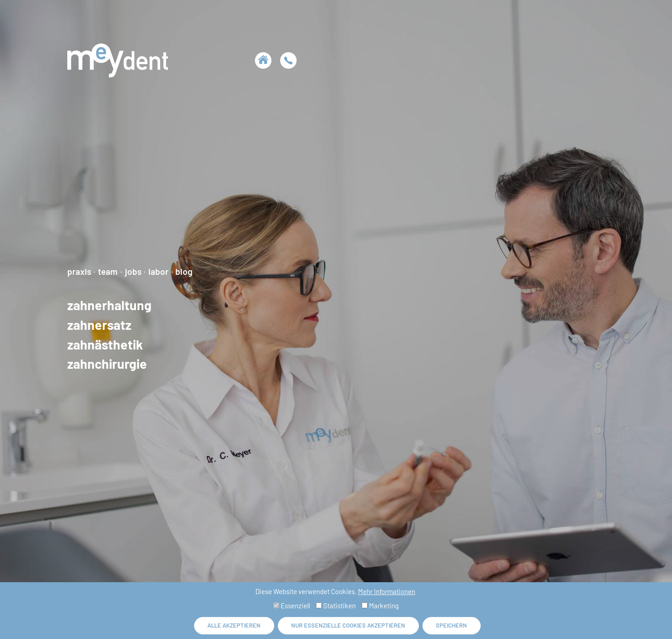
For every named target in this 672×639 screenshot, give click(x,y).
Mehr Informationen (387, 591)
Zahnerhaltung (109, 305)
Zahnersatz (99, 325)
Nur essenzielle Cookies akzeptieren (348, 625)
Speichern (451, 625)
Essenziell (292, 606)
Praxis (79, 271)
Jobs (133, 271)
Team (108, 271)
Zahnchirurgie (107, 364)
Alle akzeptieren (234, 625)
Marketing (380, 606)
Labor (158, 271)
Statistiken (336, 606)
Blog (184, 271)
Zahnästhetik (105, 344)
